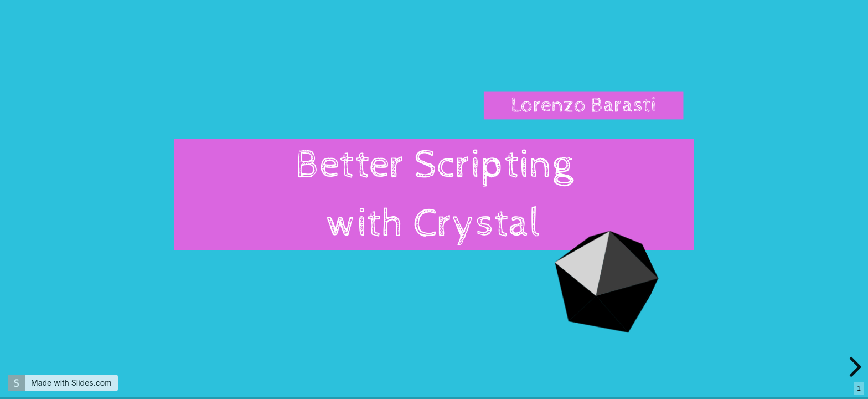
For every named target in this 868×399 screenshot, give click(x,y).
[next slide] (857, 367)
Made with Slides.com (71, 383)
